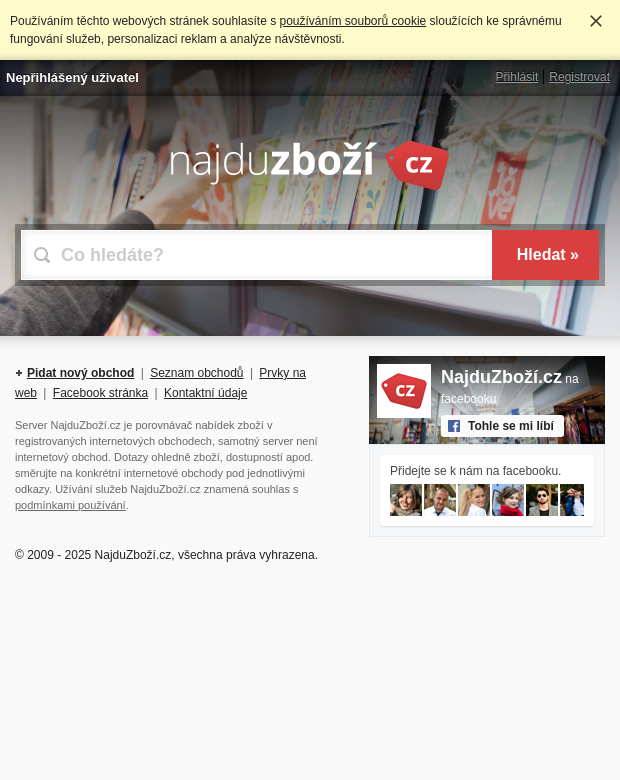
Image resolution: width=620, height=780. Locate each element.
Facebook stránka (100, 393)
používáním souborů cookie (352, 21)
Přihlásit (517, 77)
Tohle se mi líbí (511, 426)
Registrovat (579, 77)
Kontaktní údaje (205, 393)
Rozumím (596, 21)
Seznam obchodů (196, 373)
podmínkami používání (70, 505)
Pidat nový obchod (80, 373)
